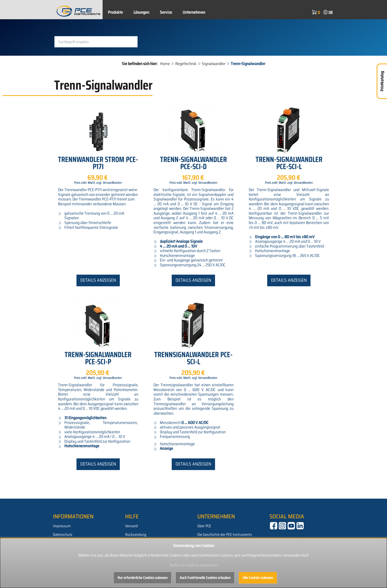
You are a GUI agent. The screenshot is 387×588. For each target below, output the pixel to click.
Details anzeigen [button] (98, 280)
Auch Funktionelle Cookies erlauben (205, 578)
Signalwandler (214, 64)
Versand (131, 526)
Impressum (62, 526)
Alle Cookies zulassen (258, 578)
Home (165, 64)
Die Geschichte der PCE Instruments (225, 535)
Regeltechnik (186, 64)
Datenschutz (63, 535)
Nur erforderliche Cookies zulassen (142, 578)
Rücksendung (136, 535)
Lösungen (141, 12)
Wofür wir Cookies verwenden (193, 565)
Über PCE (204, 526)
